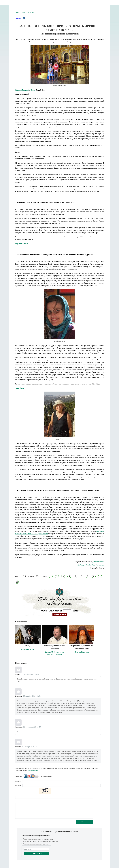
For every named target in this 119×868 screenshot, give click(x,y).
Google (37, 776)
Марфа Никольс (21, 244)
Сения (33, 90)
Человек (24, 12)
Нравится (18, 18)
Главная (17, 12)
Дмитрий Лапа (98, 562)
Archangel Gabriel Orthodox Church (91, 565)
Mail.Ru (33, 776)
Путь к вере (31, 12)
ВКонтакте (25, 776)
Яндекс (29, 776)
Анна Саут (20, 388)
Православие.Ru (33, 770)
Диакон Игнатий (22, 90)
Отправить (85, 822)
